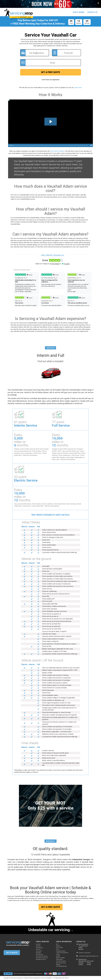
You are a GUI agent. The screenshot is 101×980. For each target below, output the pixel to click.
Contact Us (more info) (84, 953)
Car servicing (39, 948)
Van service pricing (61, 963)
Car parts (38, 946)
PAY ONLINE (8, 974)
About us (58, 946)
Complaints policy (61, 951)
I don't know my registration (50, 80)
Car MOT (38, 944)
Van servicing (39, 954)
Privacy (58, 954)
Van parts (38, 953)
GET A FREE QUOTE (51, 72)
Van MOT (38, 949)
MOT (57, 944)
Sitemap (58, 965)
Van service (39, 951)
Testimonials (59, 959)
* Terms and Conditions (62, 953)
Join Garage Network (61, 966)
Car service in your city (42, 956)
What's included (60, 958)
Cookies (58, 956)
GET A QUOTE (12, 953)
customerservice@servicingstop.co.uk (84, 956)
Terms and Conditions (58, 151)
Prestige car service (41, 959)
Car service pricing (61, 961)
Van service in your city (42, 958)
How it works (59, 948)
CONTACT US (92, 12)
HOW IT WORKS (79, 12)
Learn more (78, 88)
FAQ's (58, 949)
